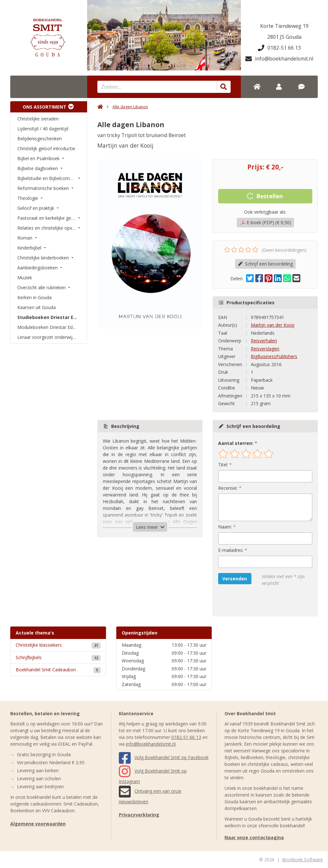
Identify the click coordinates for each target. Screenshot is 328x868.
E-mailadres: (231, 550)
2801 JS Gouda (284, 37)
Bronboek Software (303, 860)
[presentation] (259, 601)
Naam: (225, 527)
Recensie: (228, 488)
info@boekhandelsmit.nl (279, 59)
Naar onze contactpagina (254, 837)
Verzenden (235, 579)
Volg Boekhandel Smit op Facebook (164, 757)
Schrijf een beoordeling (265, 264)
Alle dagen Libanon (130, 107)
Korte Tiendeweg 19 (284, 26)
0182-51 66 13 (279, 48)
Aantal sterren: (236, 443)
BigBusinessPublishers (274, 356)
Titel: (223, 465)
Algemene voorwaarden (38, 824)
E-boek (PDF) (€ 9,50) (266, 222)
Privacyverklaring (139, 815)
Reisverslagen (265, 349)
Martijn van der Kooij (273, 325)
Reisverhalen (264, 341)
